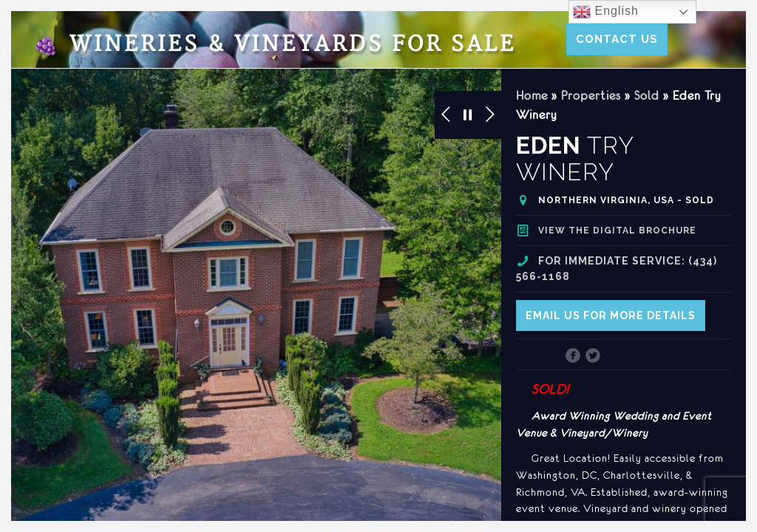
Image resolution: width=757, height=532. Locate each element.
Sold (647, 95)
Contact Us (617, 39)
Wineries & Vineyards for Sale (274, 45)
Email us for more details (611, 316)
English (606, 12)
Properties (591, 95)
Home (532, 95)
